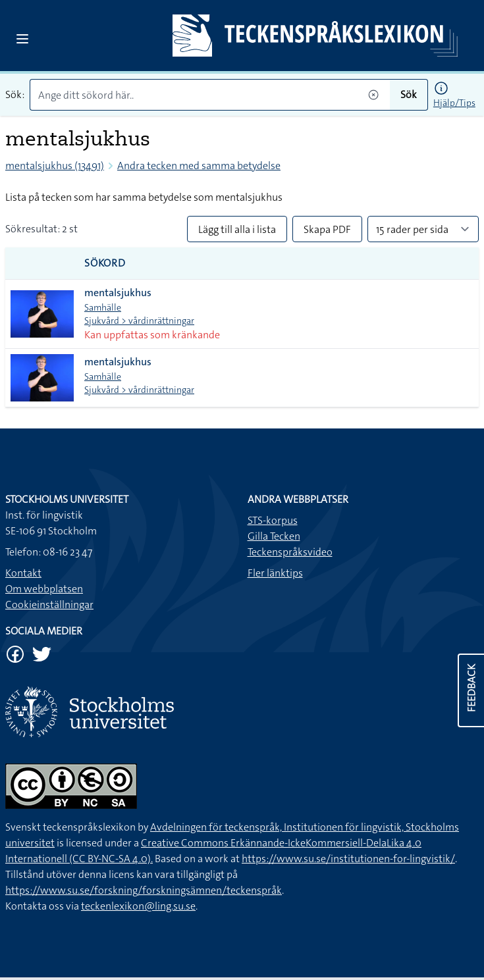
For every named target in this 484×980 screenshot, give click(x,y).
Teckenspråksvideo (290, 552)
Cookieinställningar (49, 605)
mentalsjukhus (118, 293)
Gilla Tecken (274, 536)
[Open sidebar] (22, 39)
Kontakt (23, 573)
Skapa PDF (327, 229)
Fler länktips (275, 573)
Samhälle (103, 307)
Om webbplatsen (44, 589)
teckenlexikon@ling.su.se (138, 906)
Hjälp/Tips (454, 103)
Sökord (105, 263)
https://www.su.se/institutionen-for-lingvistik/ (348, 859)
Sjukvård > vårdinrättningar (139, 321)
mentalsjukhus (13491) (55, 166)
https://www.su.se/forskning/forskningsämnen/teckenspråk (144, 890)
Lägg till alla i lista (237, 229)
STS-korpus (273, 520)
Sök (409, 94)
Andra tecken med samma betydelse (199, 166)
